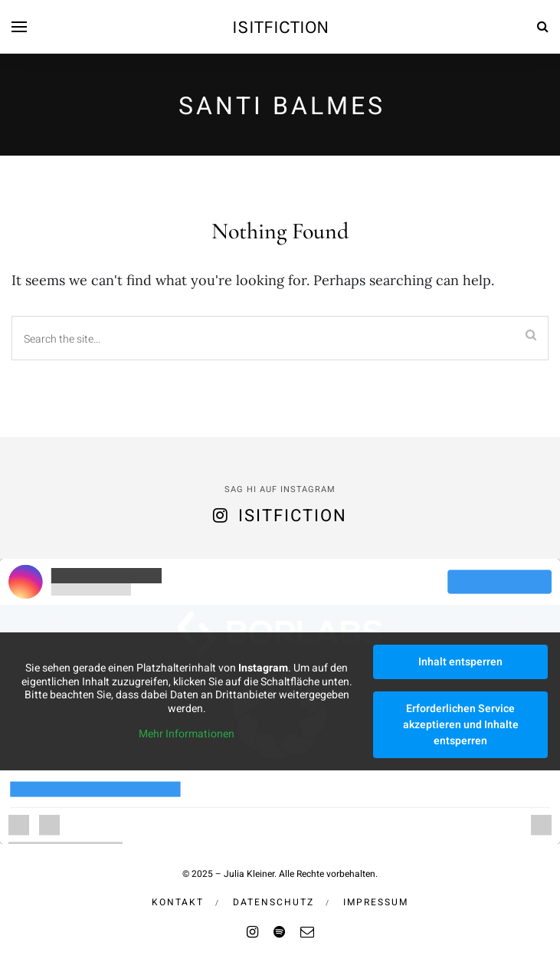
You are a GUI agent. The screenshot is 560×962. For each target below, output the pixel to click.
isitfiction (280, 27)
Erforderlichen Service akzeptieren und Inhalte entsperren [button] (461, 725)
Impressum (376, 902)
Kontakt (178, 902)
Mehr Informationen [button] (187, 735)
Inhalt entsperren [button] (460, 662)
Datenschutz (273, 902)
